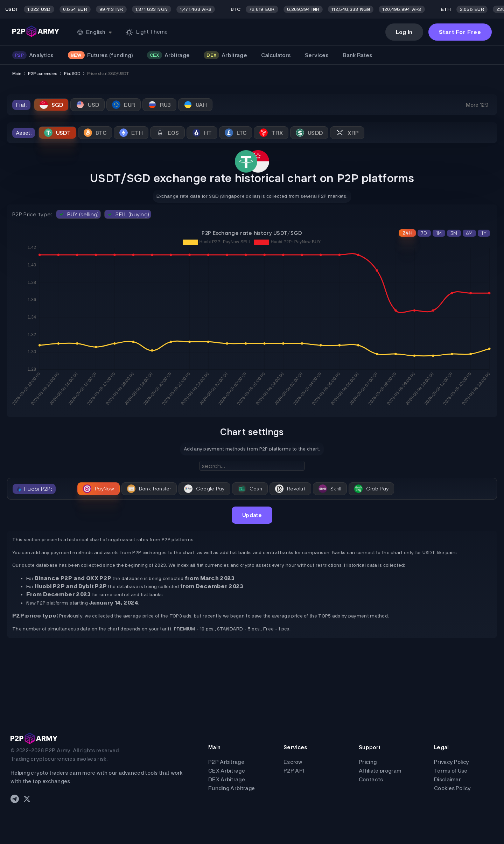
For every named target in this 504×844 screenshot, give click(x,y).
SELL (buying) (128, 214)
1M (439, 233)
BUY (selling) (79, 214)
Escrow (293, 762)
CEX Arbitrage (227, 771)
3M (454, 233)
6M (470, 233)
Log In (404, 32)
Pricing (368, 762)
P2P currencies (43, 74)
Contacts (371, 779)
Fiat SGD (72, 74)
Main (17, 74)
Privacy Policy (451, 762)
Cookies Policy (452, 788)
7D (424, 233)
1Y (484, 233)
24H (407, 233)
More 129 (477, 105)
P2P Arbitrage (226, 762)
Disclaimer (447, 779)
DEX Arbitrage (227, 779)
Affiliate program (380, 771)
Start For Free (460, 32)
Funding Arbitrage (232, 788)
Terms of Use (451, 771)
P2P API (294, 771)
